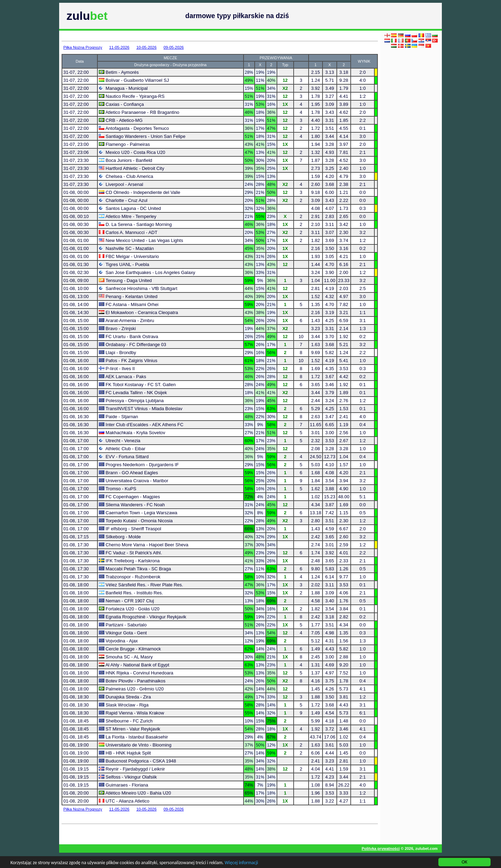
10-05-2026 (146, 47)
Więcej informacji (249, 863)
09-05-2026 (174, 47)
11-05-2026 (119, 47)
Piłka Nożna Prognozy (83, 47)
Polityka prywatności (380, 849)
